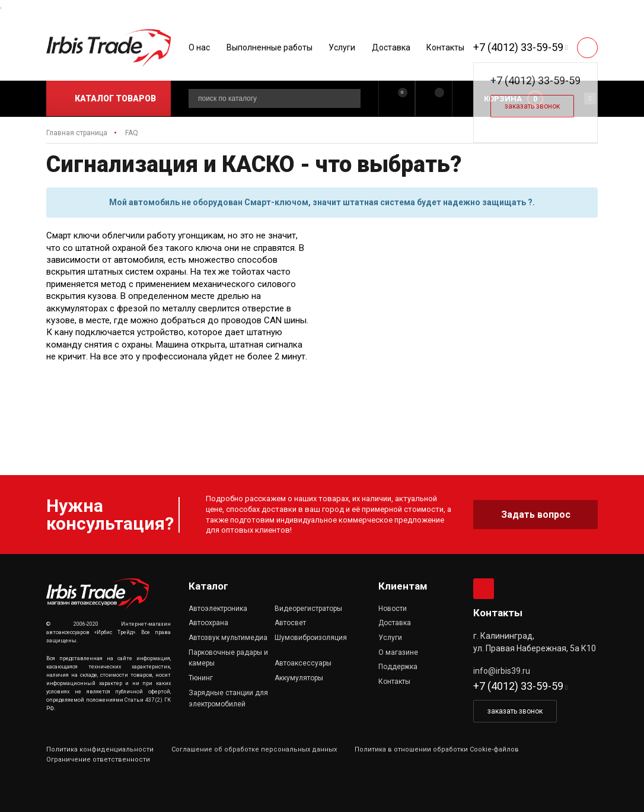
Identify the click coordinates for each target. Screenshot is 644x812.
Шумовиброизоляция (311, 638)
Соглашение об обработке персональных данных (254, 749)
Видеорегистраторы (308, 609)
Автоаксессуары (303, 663)
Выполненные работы (270, 47)
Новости (393, 609)
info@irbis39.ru (502, 671)
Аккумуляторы (299, 678)
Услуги (342, 47)
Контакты (445, 47)
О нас (199, 47)
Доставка (391, 47)
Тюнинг (201, 678)
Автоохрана (208, 623)
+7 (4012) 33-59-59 (518, 47)
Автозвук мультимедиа (228, 638)
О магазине (398, 652)
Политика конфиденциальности (100, 749)
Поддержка (398, 667)
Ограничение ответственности (98, 760)
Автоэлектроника (218, 609)
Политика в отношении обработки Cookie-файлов (437, 749)
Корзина (503, 99)
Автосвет (290, 623)
